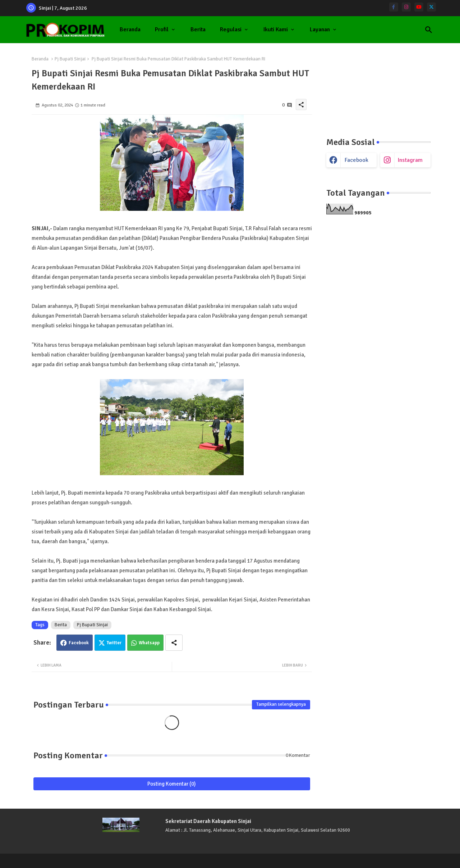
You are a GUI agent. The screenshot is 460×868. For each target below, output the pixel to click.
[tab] (130, 30)
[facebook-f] (394, 7)
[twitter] (431, 7)
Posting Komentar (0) (172, 784)
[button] (429, 30)
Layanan (320, 29)
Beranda (130, 29)
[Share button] (174, 643)
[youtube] (419, 7)
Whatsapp (149, 643)
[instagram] (406, 7)
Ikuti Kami (276, 29)
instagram (410, 160)
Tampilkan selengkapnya (281, 704)
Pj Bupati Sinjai (70, 59)
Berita (198, 29)
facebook (356, 160)
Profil (162, 29)
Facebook (79, 643)
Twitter (114, 643)
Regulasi (231, 29)
